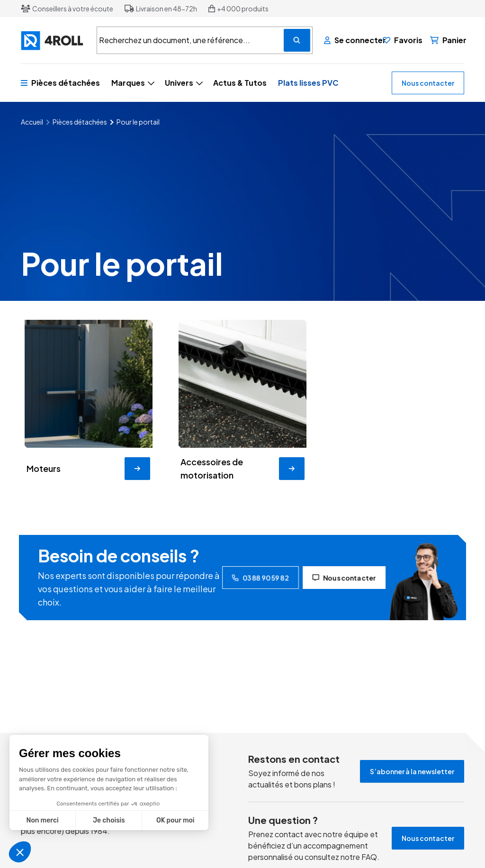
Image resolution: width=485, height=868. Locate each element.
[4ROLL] (53, 41)
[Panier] (448, 40)
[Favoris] (403, 40)
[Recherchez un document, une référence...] (297, 40)
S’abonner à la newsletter (412, 771)
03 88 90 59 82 (260, 578)
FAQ (369, 857)
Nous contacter (428, 83)
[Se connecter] (350, 40)
